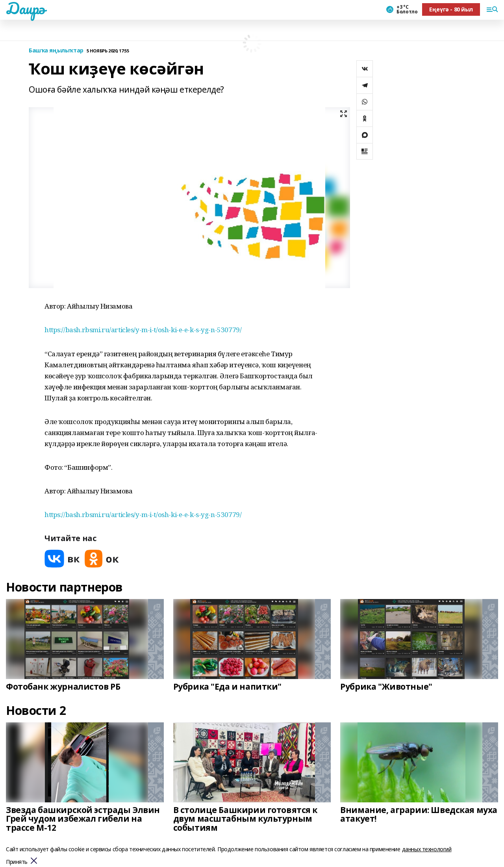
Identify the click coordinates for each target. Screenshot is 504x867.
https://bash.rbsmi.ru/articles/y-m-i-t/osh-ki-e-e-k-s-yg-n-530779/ (143, 330)
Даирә (25, 8)
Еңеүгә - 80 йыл (451, 9)
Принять (17, 862)
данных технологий (427, 849)
